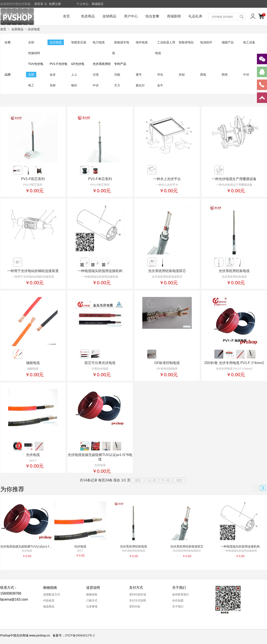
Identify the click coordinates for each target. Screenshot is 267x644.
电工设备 (249, 42)
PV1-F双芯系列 (33, 179)
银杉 (74, 85)
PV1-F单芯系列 (100, 179)
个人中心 (83, 4)
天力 (117, 85)
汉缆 (96, 75)
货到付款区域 (138, 594)
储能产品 (228, 42)
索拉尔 (140, 85)
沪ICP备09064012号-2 (80, 635)
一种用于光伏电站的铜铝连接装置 (33, 271)
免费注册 (55, 4)
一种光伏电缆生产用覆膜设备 (234, 179)
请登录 (39, 4)
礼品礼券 (195, 16)
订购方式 (92, 600)
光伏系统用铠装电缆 (234, 271)
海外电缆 (142, 42)
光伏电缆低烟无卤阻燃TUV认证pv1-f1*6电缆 (30, 546)
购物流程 (92, 594)
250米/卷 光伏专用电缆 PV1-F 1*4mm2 (234, 363)
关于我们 (178, 607)
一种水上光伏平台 (167, 179)
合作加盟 (178, 600)
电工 (31, 85)
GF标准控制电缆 (167, 363)
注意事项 (92, 607)
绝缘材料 (34, 53)
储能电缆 (33, 363)
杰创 (182, 75)
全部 (31, 42)
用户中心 (131, 16)
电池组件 (206, 42)
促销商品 (109, 16)
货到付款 (135, 607)
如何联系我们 (181, 594)
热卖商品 (88, 16)
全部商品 (17, 29)
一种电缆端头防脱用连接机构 (100, 271)
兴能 (117, 75)
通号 (139, 75)
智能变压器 (79, 42)
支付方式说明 (138, 600)
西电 (203, 75)
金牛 (160, 85)
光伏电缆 (34, 29)
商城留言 (98, 4)
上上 (74, 75)
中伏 (246, 75)
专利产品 (120, 64)
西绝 (225, 75)
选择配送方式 (52, 594)
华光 (160, 75)
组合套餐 (152, 16)
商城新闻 (174, 16)
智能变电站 (186, 42)
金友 (53, 75)
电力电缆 (99, 42)
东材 (53, 85)
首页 (66, 16)
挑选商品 (49, 607)
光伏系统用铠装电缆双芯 (167, 271)
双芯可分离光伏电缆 (100, 363)
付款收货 (49, 600)
